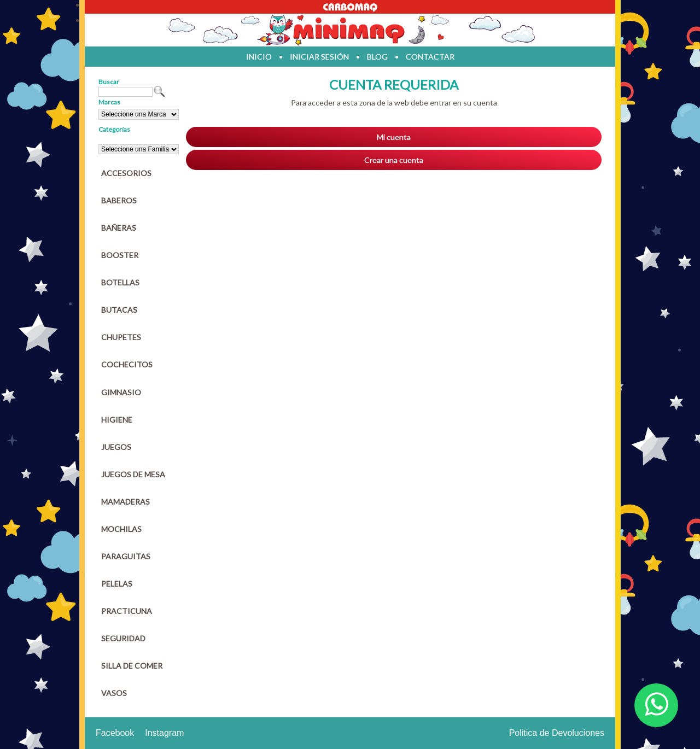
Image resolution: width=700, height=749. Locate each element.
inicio (259, 57)
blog (377, 57)
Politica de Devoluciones (557, 733)
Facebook (115, 733)
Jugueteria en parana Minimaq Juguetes (350, 30)
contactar (430, 57)
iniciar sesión (319, 57)
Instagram (164, 733)
